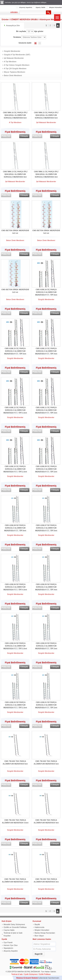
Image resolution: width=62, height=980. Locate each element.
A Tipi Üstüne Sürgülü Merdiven (17, 65)
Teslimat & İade (17, 974)
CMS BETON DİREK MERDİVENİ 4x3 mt (15, 232)
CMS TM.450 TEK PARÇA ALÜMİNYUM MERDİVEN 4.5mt (15, 821)
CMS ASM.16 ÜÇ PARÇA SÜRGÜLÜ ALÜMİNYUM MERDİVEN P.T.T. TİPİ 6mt (46, 291)
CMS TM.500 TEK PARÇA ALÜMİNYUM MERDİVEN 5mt (46, 762)
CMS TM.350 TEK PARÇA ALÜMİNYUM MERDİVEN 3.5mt (15, 880)
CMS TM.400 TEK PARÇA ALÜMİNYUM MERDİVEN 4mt (46, 821)
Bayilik (37, 924)
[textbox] (33, 12)
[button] (39, 954)
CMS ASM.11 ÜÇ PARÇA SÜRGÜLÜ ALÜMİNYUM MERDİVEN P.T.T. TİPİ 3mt (46, 409)
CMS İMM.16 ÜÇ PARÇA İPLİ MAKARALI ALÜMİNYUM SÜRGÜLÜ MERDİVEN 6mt (15, 114)
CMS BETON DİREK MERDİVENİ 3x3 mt (46, 232)
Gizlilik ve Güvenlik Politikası (15, 927)
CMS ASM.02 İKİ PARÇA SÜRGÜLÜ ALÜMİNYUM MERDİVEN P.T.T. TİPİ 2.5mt (15, 704)
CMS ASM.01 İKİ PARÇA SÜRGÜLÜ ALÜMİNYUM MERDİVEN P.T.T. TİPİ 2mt (46, 704)
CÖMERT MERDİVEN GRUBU (24, 20)
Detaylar (25, 136)
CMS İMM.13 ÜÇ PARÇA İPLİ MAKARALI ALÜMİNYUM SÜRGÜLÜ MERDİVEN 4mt (15, 173)
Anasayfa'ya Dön (13, 25)
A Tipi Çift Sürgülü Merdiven (15, 68)
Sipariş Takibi (41, 7)
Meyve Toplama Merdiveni (15, 72)
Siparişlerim (8, 948)
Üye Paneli (8, 942)
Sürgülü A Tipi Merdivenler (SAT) (17, 55)
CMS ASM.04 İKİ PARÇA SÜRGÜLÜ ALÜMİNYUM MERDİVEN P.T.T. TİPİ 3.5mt (15, 645)
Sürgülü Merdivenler (12, 51)
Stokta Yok (6, 136)
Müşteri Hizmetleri (56, 7)
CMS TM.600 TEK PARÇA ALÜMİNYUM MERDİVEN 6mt (15, 762)
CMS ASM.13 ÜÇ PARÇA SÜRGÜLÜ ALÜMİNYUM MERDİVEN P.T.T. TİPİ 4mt (46, 350)
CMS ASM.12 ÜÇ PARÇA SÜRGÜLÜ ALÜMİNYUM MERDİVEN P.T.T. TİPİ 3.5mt (15, 409)
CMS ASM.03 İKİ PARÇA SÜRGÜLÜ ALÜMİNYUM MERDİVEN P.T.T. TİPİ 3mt (46, 645)
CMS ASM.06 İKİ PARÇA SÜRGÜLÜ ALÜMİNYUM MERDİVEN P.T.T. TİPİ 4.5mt (15, 586)
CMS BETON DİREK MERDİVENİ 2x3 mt (15, 291)
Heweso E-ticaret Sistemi (27, 978)
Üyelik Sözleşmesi (31, 974)
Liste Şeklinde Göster (40, 43)
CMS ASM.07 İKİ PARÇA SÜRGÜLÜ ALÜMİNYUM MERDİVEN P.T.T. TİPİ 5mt (46, 527)
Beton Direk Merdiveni (13, 75)
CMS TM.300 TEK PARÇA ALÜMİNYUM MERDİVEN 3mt (46, 880)
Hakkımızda (40, 927)
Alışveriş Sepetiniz (26, 7)
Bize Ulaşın (39, 936)
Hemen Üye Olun (11, 945)
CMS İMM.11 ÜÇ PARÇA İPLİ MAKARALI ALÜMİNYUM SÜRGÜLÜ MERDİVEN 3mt (46, 173)
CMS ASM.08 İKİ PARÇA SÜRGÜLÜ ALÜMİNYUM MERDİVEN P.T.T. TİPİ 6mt (15, 527)
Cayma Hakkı (9, 930)
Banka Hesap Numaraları (45, 933)
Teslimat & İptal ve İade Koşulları (13, 934)
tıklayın (23, 2)
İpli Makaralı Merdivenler (14, 58)
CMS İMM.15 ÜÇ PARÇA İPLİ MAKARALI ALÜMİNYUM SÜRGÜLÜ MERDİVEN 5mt (46, 114)
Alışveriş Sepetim (11, 951)
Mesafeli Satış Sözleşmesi (14, 924)
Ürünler (5, 20)
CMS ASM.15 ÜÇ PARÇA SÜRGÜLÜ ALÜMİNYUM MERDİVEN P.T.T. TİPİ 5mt (15, 350)
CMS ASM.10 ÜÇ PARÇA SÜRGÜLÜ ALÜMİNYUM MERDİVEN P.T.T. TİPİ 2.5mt (15, 468)
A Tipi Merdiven (10, 62)
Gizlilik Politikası (45, 974)
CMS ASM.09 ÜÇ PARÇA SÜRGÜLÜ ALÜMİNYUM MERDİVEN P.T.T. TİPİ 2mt (46, 468)
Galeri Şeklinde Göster (36, 43)
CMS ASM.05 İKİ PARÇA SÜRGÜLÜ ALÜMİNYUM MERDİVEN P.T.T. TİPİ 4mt (46, 586)
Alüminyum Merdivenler (51, 20)
